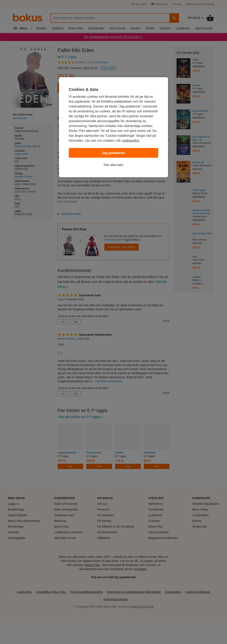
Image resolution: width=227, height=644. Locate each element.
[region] (113, 127)
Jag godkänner (113, 153)
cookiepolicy (131, 141)
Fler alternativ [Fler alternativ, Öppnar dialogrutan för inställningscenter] (114, 165)
